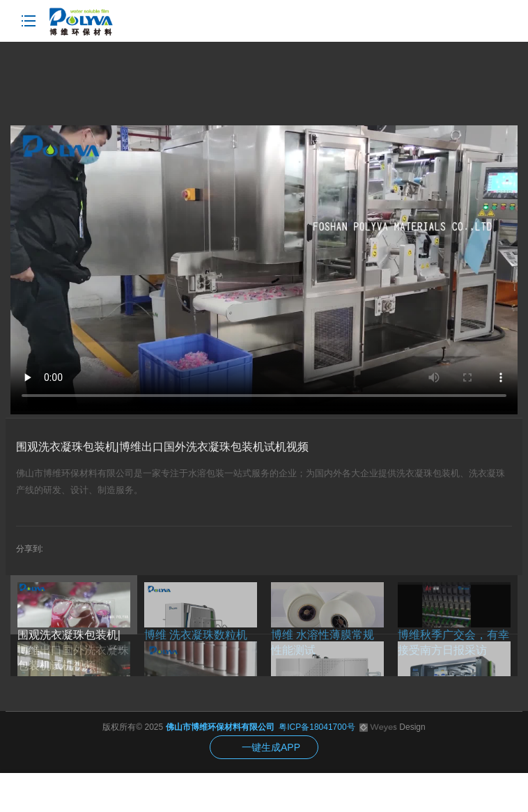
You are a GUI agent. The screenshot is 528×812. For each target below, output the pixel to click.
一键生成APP (271, 747)
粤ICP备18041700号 (317, 727)
